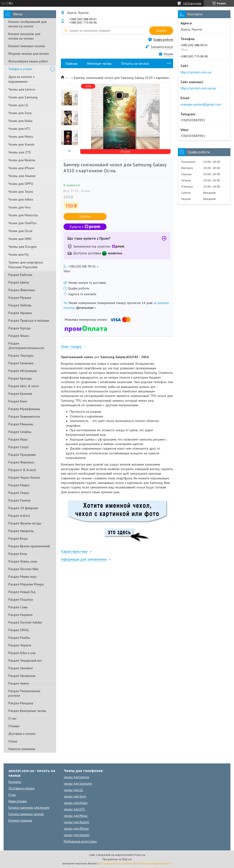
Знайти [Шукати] (161, 31)
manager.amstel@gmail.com (201, 104)
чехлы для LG (73, 790)
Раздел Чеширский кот (25, 660)
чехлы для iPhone (76, 829)
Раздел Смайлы (20, 432)
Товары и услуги (20, 69)
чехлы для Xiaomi (76, 822)
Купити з (85, 227)
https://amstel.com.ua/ (196, 72)
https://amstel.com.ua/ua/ (198, 88)
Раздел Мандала (21, 703)
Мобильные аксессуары (80, 841)
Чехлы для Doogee (23, 247)
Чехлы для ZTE (20, 152)
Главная (72, 63)
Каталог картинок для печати (29, 808)
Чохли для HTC (19, 129)
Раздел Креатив (20, 394)
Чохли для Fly (19, 254)
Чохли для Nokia (20, 121)
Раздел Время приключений (29, 546)
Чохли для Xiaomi (21, 144)
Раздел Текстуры (21, 355)
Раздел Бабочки (20, 275)
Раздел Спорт (19, 447)
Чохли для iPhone (21, 168)
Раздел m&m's (19, 516)
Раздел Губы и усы (22, 653)
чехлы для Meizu (76, 816)
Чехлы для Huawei (22, 176)
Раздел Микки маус (23, 577)
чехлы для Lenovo (77, 777)
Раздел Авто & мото (24, 386)
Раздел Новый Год (22, 592)
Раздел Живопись (21, 462)
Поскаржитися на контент (116, 863)
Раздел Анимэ (19, 683)
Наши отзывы (18, 801)
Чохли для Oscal (20, 231)
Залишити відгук (162, 47)
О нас (12, 718)
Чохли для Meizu (21, 137)
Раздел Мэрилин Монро (26, 584)
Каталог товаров (20, 820)
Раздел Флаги (19, 336)
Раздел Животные (22, 290)
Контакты (15, 782)
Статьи (13, 741)
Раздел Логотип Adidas (25, 622)
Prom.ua (140, 855)
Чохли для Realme (22, 160)
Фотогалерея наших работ (28, 61)
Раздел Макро (19, 485)
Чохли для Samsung (23, 97)
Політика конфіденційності (154, 863)
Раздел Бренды (20, 378)
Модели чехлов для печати (29, 54)
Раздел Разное (19, 500)
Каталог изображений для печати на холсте (27, 24)
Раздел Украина (20, 313)
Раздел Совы (18, 607)
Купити (85, 216)
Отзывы (14, 726)
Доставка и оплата (22, 734)
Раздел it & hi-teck (22, 470)
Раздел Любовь (20, 305)
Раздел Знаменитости (24, 416)
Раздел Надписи (20, 615)
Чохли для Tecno (21, 192)
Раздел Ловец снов (23, 561)
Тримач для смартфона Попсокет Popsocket (26, 265)
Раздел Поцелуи (21, 599)
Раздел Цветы (19, 282)
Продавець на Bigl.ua (117, 859)
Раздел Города (19, 328)
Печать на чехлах (135, 63)
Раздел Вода (18, 538)
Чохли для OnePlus (22, 223)
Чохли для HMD (20, 239)
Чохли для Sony (20, 113)
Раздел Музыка (20, 298)
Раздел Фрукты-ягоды (25, 523)
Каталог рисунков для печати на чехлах (24, 36)
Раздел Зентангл (21, 668)
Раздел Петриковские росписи (24, 693)
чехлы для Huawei (77, 835)
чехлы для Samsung (78, 784)
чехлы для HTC (74, 809)
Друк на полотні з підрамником (21, 79)
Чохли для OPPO (21, 184)
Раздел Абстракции (23, 371)
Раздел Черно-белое (24, 477)
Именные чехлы (99, 63)
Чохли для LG (18, 105)
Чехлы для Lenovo (22, 89)
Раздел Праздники (22, 455)
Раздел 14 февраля (23, 508)
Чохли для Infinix (21, 199)
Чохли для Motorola (23, 215)
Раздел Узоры (19, 493)
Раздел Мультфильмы (24, 409)
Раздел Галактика (21, 363)
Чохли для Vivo (20, 207)
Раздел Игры (18, 439)
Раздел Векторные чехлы (27, 711)
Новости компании (22, 749)
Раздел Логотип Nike (24, 569)
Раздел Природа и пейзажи (29, 320)
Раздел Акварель (21, 531)
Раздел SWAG (19, 630)
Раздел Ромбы (19, 638)
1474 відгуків (192, 3)
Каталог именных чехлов (27, 46)
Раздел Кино (18, 401)
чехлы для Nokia (76, 803)
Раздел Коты (18, 554)
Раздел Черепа (20, 645)
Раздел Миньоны (21, 424)
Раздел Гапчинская (22, 676)
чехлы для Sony (75, 796)
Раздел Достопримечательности (26, 346)
